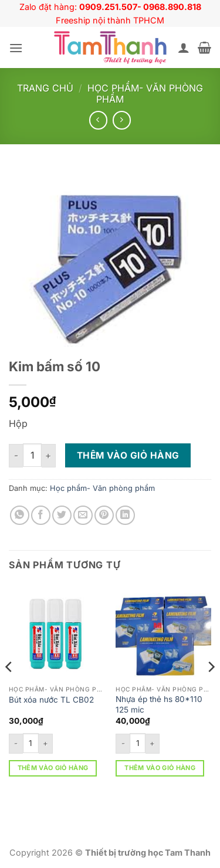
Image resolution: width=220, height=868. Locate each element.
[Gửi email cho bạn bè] (83, 515)
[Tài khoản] (184, 48)
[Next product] (98, 120)
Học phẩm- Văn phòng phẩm (145, 94)
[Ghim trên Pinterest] (104, 515)
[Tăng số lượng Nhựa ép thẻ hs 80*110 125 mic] (153, 744)
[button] (16, 48)
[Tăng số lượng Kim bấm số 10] (49, 455)
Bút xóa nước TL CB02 (51, 700)
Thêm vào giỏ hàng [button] (53, 768)
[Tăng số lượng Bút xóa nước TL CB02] (46, 744)
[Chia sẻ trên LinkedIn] (125, 515)
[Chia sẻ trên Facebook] (41, 515)
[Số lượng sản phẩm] (32, 455)
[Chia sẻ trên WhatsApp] (20, 515)
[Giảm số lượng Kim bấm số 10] (16, 455)
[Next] (211, 690)
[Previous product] (122, 120)
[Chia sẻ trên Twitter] (62, 515)
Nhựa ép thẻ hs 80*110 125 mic (159, 704)
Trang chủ (45, 88)
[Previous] (9, 690)
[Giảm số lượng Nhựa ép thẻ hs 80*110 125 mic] (123, 744)
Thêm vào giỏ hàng (128, 455)
